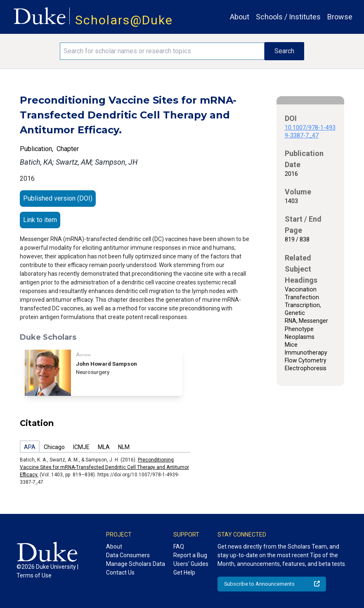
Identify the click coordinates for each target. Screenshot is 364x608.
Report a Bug (190, 555)
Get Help (184, 573)
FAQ (179, 546)
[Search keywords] (162, 51)
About (240, 17)
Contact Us (120, 573)
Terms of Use (34, 575)
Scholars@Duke (124, 20)
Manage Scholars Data (136, 564)
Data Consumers (128, 555)
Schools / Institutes (288, 17)
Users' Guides (191, 564)
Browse (340, 17)
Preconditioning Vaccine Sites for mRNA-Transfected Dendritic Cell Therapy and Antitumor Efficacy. (104, 467)
